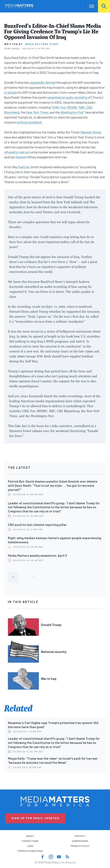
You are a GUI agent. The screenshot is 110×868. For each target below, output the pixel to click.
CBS (89, 107)
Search (104, 6)
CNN (56, 107)
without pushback (29, 122)
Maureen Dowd (91, 132)
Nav (89, 6)
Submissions (80, 841)
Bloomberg (12, 112)
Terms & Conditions (30, 851)
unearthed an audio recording (67, 97)
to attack (11, 92)
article (25, 167)
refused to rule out (17, 152)
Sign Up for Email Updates (35, 818)
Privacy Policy (80, 846)
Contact (80, 836)
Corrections (30, 841)
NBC (82, 107)
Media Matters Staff (42, 44)
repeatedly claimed (43, 82)
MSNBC (72, 107)
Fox (63, 107)
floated (20, 157)
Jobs (30, 846)
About (30, 836)
